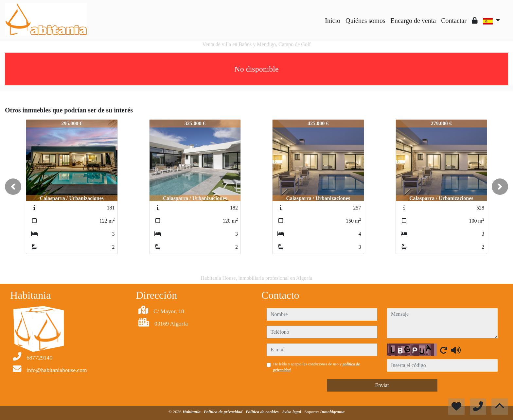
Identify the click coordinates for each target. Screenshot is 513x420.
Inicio (333, 21)
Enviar (382, 385)
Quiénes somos (365, 21)
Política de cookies (263, 412)
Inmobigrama (332, 412)
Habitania (192, 412)
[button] (13, 187)
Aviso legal (292, 412)
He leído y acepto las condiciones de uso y (317, 367)
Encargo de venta (413, 21)
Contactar (454, 21)
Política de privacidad (224, 412)
